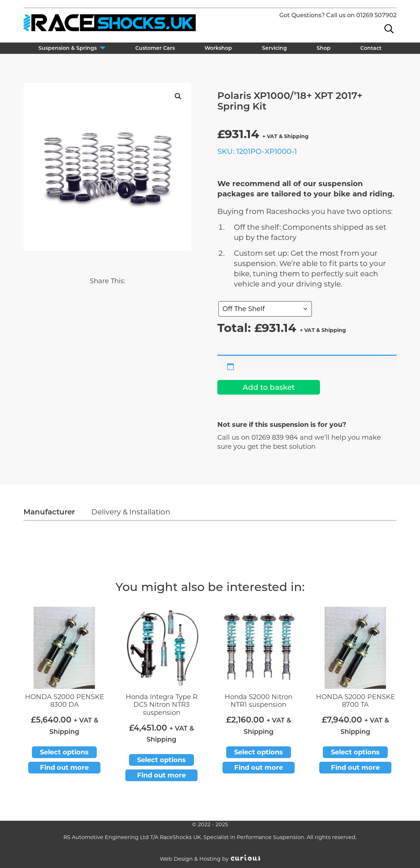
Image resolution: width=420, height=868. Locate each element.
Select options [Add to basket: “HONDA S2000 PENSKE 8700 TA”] (355, 752)
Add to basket (269, 387)
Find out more (64, 768)
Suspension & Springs (68, 48)
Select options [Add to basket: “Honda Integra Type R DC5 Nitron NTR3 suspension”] (161, 760)
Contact (371, 48)
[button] (178, 96)
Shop (324, 48)
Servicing (275, 48)
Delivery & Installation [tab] (131, 512)
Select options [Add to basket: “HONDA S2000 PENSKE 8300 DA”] (64, 752)
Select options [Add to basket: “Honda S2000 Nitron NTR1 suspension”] (259, 752)
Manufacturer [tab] (49, 512)
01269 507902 (376, 15)
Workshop (218, 48)
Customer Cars (155, 48)
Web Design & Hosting (190, 859)
